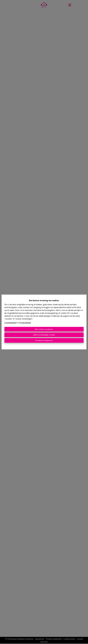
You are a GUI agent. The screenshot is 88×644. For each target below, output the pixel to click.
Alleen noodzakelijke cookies (44, 335)
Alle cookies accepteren (44, 329)
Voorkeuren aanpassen (44, 340)
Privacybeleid (25, 323)
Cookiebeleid (10, 323)
